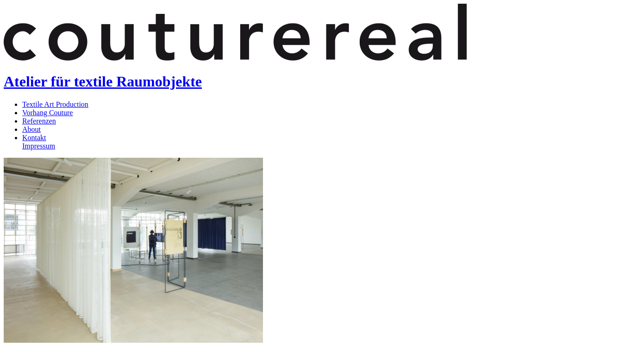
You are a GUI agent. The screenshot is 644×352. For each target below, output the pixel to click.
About (31, 129)
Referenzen (39, 121)
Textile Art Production (55, 104)
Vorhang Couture (47, 113)
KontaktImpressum (39, 142)
